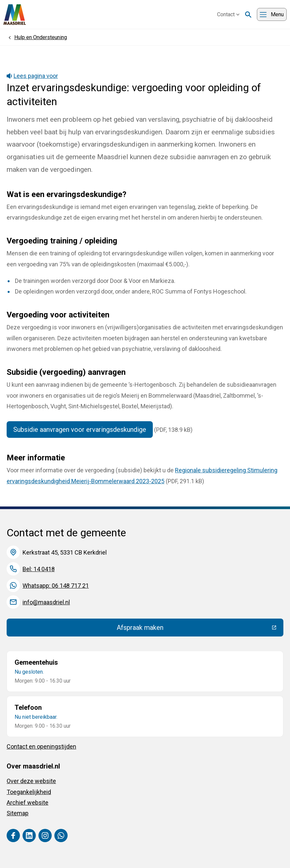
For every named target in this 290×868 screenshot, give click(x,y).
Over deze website (31, 781)
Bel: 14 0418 (39, 569)
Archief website (28, 802)
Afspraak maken (189, 629)
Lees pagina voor (32, 76)
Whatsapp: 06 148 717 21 (56, 586)
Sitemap (18, 813)
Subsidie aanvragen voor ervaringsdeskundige (80, 430)
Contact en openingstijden (41, 746)
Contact (228, 14)
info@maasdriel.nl (46, 602)
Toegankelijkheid (29, 792)
